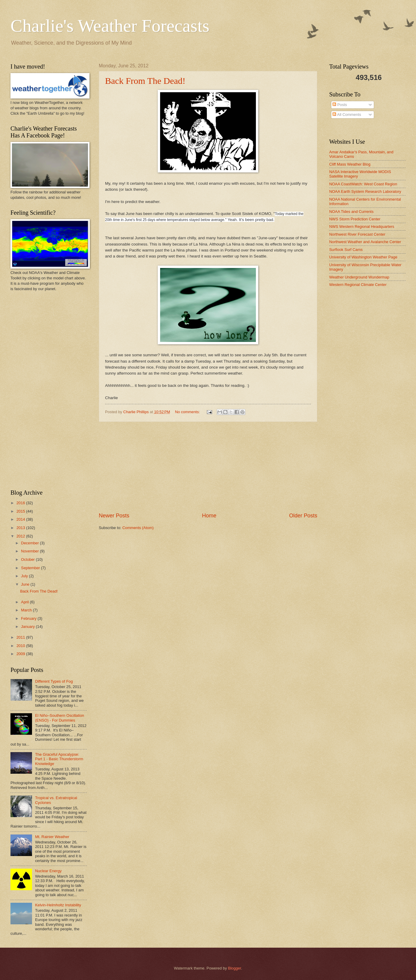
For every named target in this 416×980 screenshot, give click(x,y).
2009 (21, 654)
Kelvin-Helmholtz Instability (58, 905)
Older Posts (303, 516)
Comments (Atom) (138, 528)
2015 (21, 511)
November (30, 551)
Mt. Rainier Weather (52, 837)
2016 (21, 503)
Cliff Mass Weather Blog (350, 164)
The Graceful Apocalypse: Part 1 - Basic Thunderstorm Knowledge (59, 759)
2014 (21, 519)
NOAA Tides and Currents (351, 212)
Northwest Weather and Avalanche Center (365, 242)
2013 (21, 528)
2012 (21, 536)
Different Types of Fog (54, 681)
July (25, 576)
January (28, 627)
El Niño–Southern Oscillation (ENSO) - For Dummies (60, 718)
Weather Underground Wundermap (359, 277)
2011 (21, 637)
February (29, 618)
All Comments (347, 115)
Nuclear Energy (48, 871)
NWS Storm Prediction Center (355, 219)
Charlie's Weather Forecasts (110, 26)
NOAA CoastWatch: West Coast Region (363, 184)
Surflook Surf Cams (346, 250)
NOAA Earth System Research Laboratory (365, 191)
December (30, 543)
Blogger (235, 968)
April (25, 602)
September (31, 568)
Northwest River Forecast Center (357, 234)
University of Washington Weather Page (363, 257)
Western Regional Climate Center (358, 285)
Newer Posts (114, 516)
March (27, 610)
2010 (21, 646)
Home (209, 516)
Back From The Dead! (145, 81)
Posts (340, 105)
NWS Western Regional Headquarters (362, 227)
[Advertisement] (208, 467)
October (28, 559)
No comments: (188, 412)
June (26, 584)
